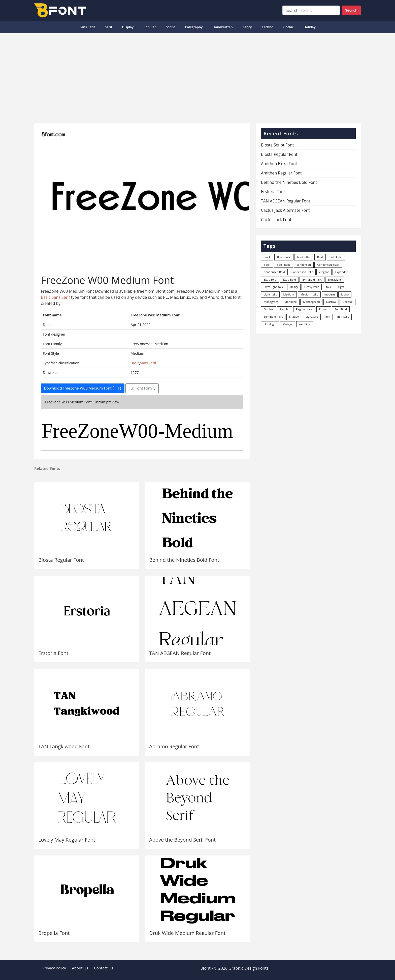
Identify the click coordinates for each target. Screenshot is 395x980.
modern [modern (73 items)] (330, 294)
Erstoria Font (53, 653)
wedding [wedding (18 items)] (305, 324)
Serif (108, 27)
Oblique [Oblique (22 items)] (348, 302)
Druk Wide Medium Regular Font (187, 933)
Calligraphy (194, 27)
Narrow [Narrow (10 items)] (331, 302)
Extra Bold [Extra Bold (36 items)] (289, 279)
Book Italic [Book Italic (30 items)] (284, 265)
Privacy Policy (54, 968)
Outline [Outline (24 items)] (269, 309)
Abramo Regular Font (174, 746)
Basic (46, 297)
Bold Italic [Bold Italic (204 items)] (336, 257)
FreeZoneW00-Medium (142, 432)
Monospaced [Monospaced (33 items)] (311, 302)
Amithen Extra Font (279, 164)
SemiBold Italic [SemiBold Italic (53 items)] (273, 317)
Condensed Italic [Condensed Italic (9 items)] (302, 272)
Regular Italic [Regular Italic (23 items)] (304, 309)
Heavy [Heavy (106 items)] (294, 287)
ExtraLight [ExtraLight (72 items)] (335, 279)
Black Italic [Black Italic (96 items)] (284, 257)
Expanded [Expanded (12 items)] (342, 272)
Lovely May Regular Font (67, 840)
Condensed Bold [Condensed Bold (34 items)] (274, 272)
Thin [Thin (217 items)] (327, 317)
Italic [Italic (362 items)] (328, 287)
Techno (268, 27)
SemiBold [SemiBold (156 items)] (341, 309)
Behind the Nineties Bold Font (184, 560)
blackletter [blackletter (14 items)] (304, 257)
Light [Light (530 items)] (341, 287)
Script (171, 27)
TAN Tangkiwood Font (64, 746)
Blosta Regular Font (61, 560)
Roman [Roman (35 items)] (324, 309)
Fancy (247, 27)
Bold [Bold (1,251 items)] (320, 257)
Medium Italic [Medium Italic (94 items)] (309, 294)
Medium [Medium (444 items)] (289, 294)
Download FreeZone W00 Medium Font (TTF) (83, 388)
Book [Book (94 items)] (267, 265)
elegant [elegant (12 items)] (324, 272)
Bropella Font (54, 933)
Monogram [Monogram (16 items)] (271, 302)
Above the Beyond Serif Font (182, 840)
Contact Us (104, 968)
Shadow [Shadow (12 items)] (294, 317)
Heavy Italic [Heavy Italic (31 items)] (312, 287)
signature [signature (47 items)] (312, 317)
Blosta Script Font (277, 145)
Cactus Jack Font (276, 220)
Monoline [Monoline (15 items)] (290, 302)
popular (150, 27)
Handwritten (223, 27)
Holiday (310, 27)
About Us (80, 968)
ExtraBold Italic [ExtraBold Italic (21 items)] (312, 279)
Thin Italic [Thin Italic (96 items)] (343, 317)
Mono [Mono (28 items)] (345, 294)
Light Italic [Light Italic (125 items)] (270, 294)
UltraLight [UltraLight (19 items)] (270, 324)
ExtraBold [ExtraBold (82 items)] (270, 279)
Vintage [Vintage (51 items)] (288, 324)
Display (128, 27)
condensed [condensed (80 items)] (304, 265)
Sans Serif (87, 27)
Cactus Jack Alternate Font (285, 210)
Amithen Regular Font (281, 173)
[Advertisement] (197, 76)
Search (351, 10)
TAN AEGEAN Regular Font (180, 653)
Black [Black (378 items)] (267, 257)
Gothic (289, 27)
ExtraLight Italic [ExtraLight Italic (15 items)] (274, 287)
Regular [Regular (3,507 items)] (285, 309)
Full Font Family (142, 388)
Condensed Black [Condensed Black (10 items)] (328, 265)
